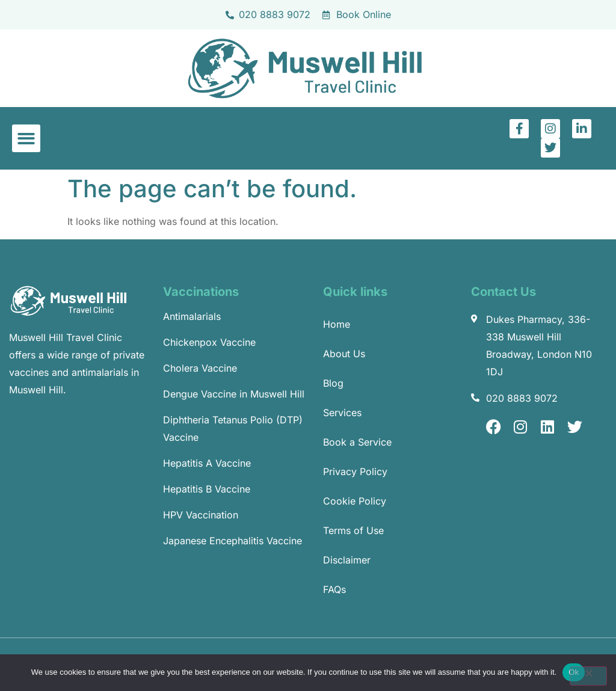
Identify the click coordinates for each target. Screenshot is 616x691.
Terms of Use (353, 530)
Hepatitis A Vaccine (207, 463)
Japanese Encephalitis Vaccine (233, 541)
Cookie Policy (355, 501)
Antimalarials (192, 316)
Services (342, 413)
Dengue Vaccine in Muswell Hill (234, 394)
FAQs (334, 589)
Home (337, 324)
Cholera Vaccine (200, 368)
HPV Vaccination (201, 515)
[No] (588, 676)
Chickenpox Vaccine (209, 342)
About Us (344, 354)
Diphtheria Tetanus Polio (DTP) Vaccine (233, 428)
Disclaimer (347, 560)
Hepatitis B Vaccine (207, 489)
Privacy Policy (355, 471)
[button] (26, 139)
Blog (333, 383)
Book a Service (357, 442)
